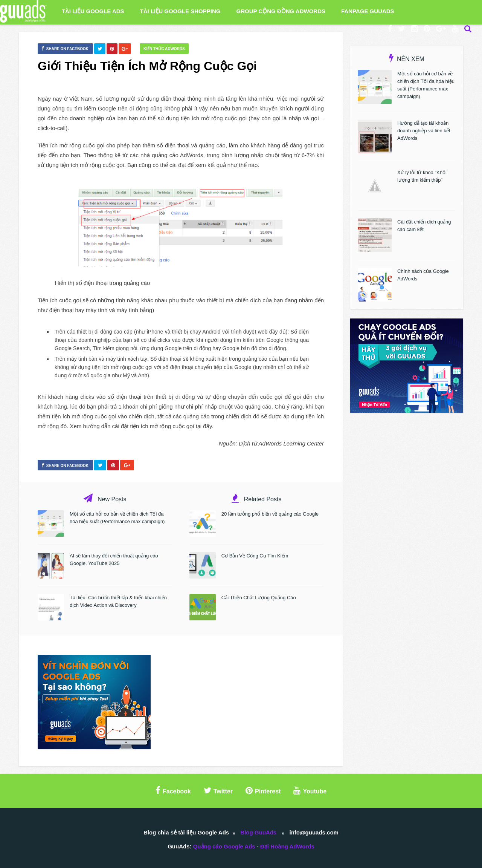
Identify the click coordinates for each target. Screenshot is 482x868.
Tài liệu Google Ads (93, 11)
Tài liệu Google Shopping (180, 11)
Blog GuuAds (258, 832)
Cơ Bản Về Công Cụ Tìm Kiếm (255, 556)
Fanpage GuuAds (368, 11)
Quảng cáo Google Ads (224, 846)
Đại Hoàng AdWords (287, 846)
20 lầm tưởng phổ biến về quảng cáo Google (270, 514)
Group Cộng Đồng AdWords (281, 11)
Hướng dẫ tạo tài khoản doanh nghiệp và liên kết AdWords (424, 131)
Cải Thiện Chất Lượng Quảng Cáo (259, 598)
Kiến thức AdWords (164, 49)
